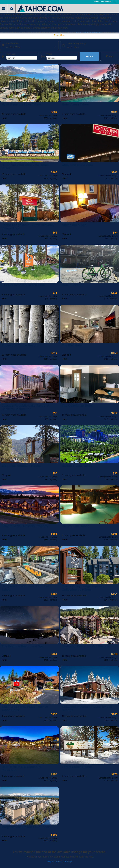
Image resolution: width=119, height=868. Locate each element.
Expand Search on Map (60, 861)
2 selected (51, 58)
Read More (59, 35)
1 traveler (11, 58)
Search (89, 56)
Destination (13, 43)
